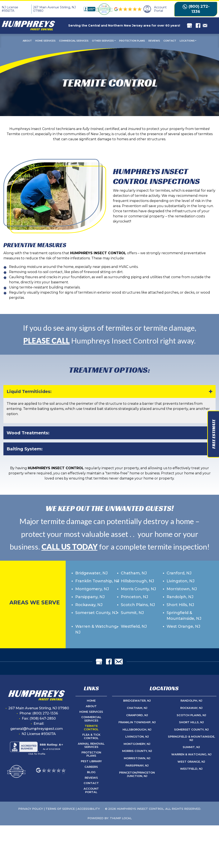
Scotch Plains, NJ (138, 605)
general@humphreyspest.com (37, 729)
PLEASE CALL (47, 341)
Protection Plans (132, 41)
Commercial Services (74, 41)
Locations (187, 41)
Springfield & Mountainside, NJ (184, 616)
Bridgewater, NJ (92, 573)
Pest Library (91, 761)
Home (91, 701)
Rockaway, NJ (89, 605)
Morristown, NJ (182, 589)
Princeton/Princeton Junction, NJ (137, 774)
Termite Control (91, 728)
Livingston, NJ (181, 581)
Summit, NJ (132, 613)
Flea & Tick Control (91, 736)
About (27, 41)
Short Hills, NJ (180, 605)
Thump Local (121, 818)
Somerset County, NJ (96, 613)
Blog (91, 772)
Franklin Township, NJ (97, 581)
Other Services (103, 41)
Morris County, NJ (138, 589)
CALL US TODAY (70, 547)
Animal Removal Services (91, 745)
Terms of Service (60, 809)
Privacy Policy (31, 809)
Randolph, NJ (180, 597)
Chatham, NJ (134, 573)
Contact (170, 41)
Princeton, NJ (135, 597)
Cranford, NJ (179, 573)
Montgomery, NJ (92, 589)
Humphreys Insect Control (140, 809)
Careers (91, 767)
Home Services (45, 41)
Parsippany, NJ (90, 597)
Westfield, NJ (134, 626)
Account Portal (91, 790)
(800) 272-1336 (196, 9)
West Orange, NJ (183, 626)
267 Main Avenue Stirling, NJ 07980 (54, 9)
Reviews (154, 41)
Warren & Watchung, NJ (96, 629)
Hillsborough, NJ (138, 581)
